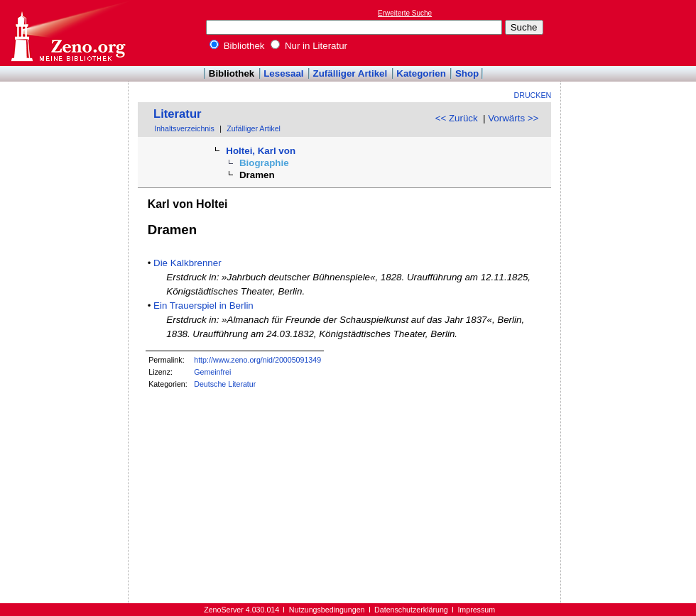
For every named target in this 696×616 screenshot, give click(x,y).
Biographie (264, 163)
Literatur (178, 114)
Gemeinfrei (212, 372)
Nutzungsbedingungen (327, 610)
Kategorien (421, 73)
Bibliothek (237, 46)
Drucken (533, 95)
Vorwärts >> (513, 118)
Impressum (476, 610)
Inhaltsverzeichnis (184, 128)
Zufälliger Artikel (350, 73)
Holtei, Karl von (261, 151)
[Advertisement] (631, 33)
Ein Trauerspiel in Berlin (203, 306)
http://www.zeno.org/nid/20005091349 (257, 360)
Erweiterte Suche (405, 13)
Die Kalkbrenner (187, 263)
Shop (467, 73)
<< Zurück (457, 118)
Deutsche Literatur (225, 384)
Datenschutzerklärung (411, 610)
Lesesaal (283, 73)
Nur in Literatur (309, 46)
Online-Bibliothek (67, 33)
